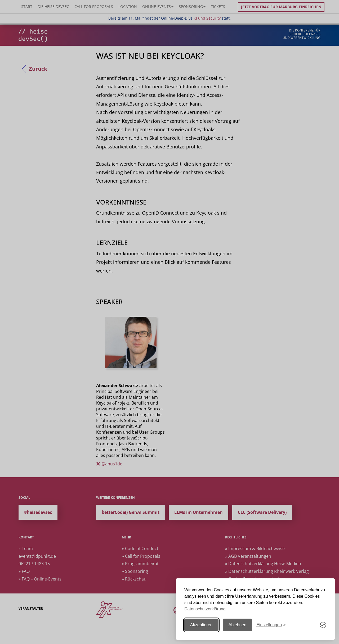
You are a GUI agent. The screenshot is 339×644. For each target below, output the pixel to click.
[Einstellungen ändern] (271, 625)
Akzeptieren (201, 625)
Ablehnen (238, 625)
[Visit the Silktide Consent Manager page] (323, 625)
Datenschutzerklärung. (206, 609)
